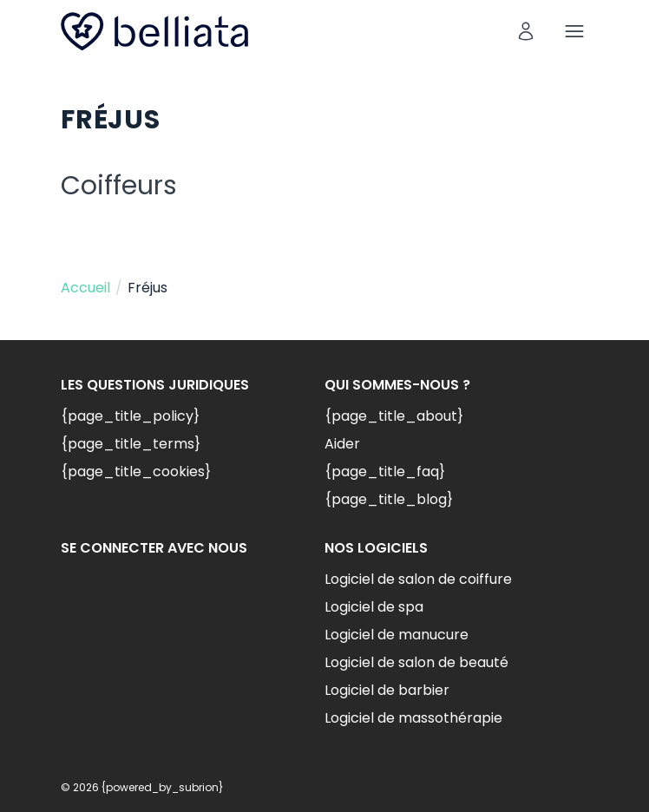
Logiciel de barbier (387, 690)
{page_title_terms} (131, 444)
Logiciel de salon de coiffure (418, 579)
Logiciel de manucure (397, 635)
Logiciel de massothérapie (413, 718)
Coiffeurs (119, 186)
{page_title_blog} (389, 499)
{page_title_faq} (385, 471)
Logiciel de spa (374, 607)
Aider (342, 444)
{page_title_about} (394, 416)
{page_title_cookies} (136, 471)
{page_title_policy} (130, 416)
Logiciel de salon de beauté (416, 662)
